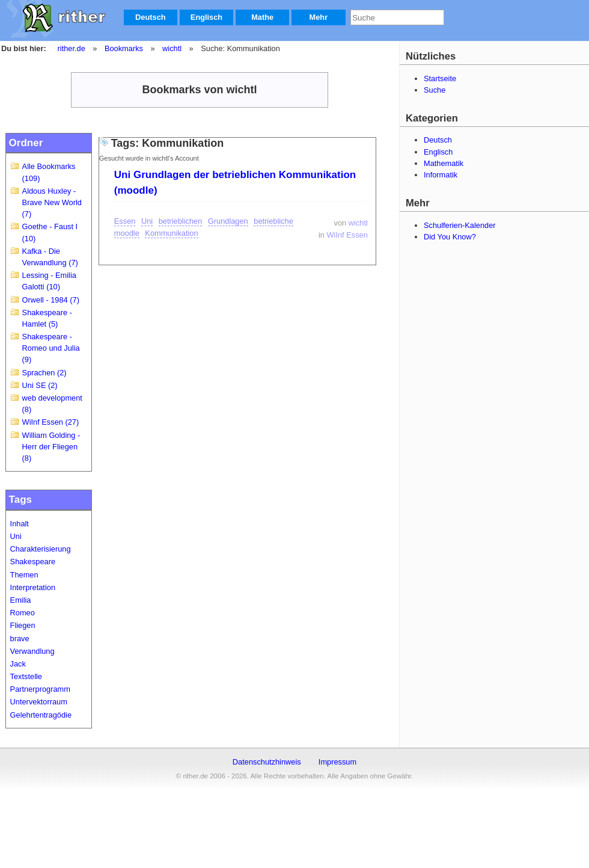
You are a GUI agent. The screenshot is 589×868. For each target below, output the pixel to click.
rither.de (72, 48)
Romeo (23, 613)
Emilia (21, 600)
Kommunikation (171, 233)
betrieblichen (181, 221)
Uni (16, 536)
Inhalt (20, 524)
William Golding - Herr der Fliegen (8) (51, 447)
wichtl (172, 48)
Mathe (262, 17)
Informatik (441, 175)
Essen (125, 221)
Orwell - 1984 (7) (51, 300)
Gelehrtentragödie (41, 715)
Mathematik (444, 163)
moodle (127, 233)
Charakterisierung (41, 549)
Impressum (337, 762)
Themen (24, 575)
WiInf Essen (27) (51, 422)
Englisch (206, 17)
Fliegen (23, 625)
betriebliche (273, 221)
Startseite (440, 78)
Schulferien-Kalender (460, 225)
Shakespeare (33, 562)
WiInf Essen (347, 235)
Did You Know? (450, 237)
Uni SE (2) (40, 385)
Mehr (319, 17)
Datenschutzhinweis (267, 762)
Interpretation (33, 587)
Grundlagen (228, 221)
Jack (18, 664)
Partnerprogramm (40, 689)
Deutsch (151, 17)
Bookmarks (124, 48)
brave (20, 639)
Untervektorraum (39, 702)
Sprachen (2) (44, 373)
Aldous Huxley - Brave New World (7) (52, 202)
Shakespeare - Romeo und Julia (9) (51, 348)
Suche (435, 90)
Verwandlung (32, 651)
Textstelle (26, 676)
